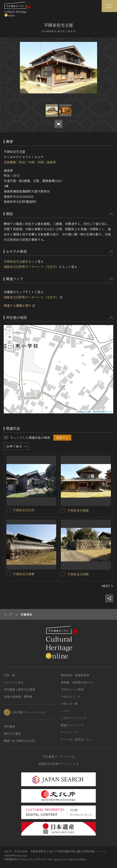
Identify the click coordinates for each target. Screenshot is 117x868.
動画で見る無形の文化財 (19, 741)
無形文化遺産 (12, 733)
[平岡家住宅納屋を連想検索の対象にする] (63, 510)
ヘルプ (65, 711)
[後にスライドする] (107, 586)
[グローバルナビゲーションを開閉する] (109, 6)
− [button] (10, 338)
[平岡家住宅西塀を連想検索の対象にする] (63, 574)
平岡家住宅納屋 (78, 510)
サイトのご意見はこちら (76, 739)
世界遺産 (9, 726)
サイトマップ (69, 732)
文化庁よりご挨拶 (72, 689)
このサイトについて (74, 718)
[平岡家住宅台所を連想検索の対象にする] (9, 510)
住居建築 (10, 162)
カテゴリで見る (14, 682)
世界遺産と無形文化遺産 (19, 689)
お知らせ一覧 (69, 704)
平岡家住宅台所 (24, 510)
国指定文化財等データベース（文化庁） (31, 267)
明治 (22, 162)
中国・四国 (36, 162)
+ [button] (10, 331)
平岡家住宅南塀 (24, 574)
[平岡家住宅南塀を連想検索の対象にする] (9, 574)
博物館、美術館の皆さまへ (78, 682)
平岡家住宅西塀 (78, 574)
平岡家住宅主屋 (14, 261)
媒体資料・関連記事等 (75, 675)
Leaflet (80, 412)
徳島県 (51, 162)
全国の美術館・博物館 (18, 697)
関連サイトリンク (72, 725)
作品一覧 (9, 675)
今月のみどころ (71, 697)
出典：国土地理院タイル (99, 412)
